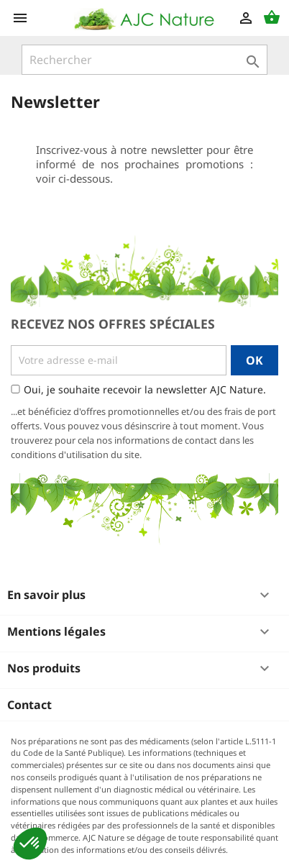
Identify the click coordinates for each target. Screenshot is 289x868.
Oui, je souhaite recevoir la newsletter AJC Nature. (145, 389)
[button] (30, 844)
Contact (29, 705)
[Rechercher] (144, 60)
